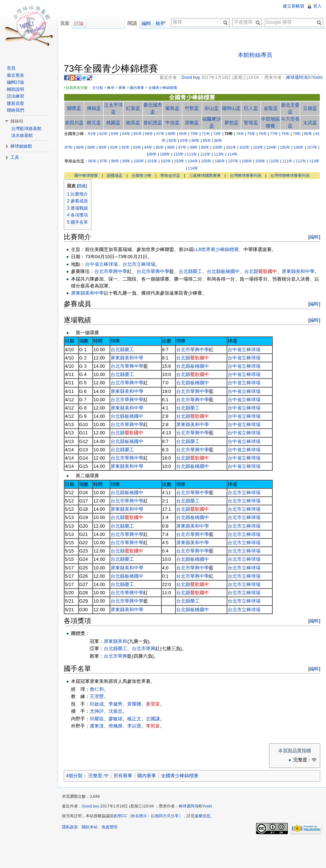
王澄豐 (97, 696)
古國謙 (153, 719)
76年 (263, 134)
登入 (317, 6)
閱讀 (139, 23)
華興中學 (118, 271)
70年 (195, 134)
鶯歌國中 (268, 271)
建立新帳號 (294, 6)
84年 (195, 140)
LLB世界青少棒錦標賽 (216, 249)
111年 (192, 154)
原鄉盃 (192, 123)
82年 (173, 140)
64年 (126, 134)
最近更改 (15, 75)
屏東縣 (289, 271)
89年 (92, 147)
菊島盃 (172, 108)
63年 (115, 134)
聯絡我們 (15, 110)
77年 (274, 134)
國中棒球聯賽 (86, 175)
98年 (194, 147)
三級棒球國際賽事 (205, 175)
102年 (245, 147)
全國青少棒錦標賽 (163, 88)
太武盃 (310, 123)
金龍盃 (271, 108)
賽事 (122, 88)
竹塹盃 (192, 108)
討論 (79, 23)
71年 (206, 134)
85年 (207, 140)
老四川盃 (74, 123)
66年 (149, 134)
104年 (272, 147)
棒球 (111, 88)
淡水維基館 (22, 135)
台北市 (101, 271)
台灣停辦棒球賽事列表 (290, 175)
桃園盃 (113, 123)
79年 (297, 134)
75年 (251, 134)
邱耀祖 (97, 719)
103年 (258, 147)
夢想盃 (231, 123)
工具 (15, 157)
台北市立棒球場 (139, 264)
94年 (148, 147)
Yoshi (207, 806)
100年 (218, 147)
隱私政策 (70, 827)
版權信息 (202, 816)
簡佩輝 (115, 726)
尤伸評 (97, 711)
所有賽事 (123, 776)
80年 (308, 134)
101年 (231, 147)
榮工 (197, 271)
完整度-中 (98, 776)
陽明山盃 (231, 108)
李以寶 (134, 726)
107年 (312, 147)
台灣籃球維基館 (26, 129)
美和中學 (305, 271)
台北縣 (186, 271)
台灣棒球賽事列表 (246, 175)
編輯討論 (15, 82)
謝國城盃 (115, 175)
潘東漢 (97, 726)
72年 (217, 134)
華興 (151, 648)
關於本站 (90, 827)
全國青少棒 (141, 175)
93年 (137, 147)
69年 (183, 134)
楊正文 (134, 719)
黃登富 (153, 704)
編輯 (314, 237)
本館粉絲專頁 (255, 55)
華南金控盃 (170, 175)
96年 (171, 147)
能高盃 (133, 123)
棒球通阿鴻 (189, 806)
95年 (160, 147)
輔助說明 (15, 89)
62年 (104, 134)
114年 (233, 154)
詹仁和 (97, 689)
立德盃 (310, 108)
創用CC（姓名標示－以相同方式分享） (148, 816)
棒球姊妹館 (21, 146)
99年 (205, 147)
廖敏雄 (115, 719)
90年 (103, 147)
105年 (285, 147)
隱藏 (82, 186)
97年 (182, 147)
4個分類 (74, 776)
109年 (165, 154)
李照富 (153, 726)
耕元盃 (94, 123)
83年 (184, 140)
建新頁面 (15, 103)
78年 (285, 134)
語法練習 (15, 96)
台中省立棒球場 (101, 264)
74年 (240, 134)
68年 (172, 134)
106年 (299, 147)
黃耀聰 (134, 704)
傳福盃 (94, 108)
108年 (151, 154)
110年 (178, 154)
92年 (126, 147)
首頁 (11, 68)
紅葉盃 (133, 108)
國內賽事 (137, 88)
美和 (122, 641)
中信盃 (172, 123)
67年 (160, 134)
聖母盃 (251, 123)
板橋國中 (230, 271)
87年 (69, 147)
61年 (92, 134)
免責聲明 (110, 827)
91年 (114, 147)
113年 (219, 154)
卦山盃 (212, 108)
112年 (206, 154)
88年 (80, 147)
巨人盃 (251, 108)
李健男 (115, 704)
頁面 (65, 23)
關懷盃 (74, 108)
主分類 (98, 88)
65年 (138, 134)
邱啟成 (97, 704)
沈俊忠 (115, 711)
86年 (218, 140)
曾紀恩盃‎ (153, 123)
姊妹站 (17, 121)
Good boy (91, 806)
